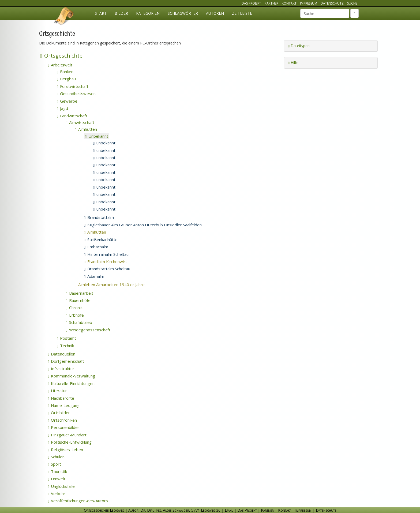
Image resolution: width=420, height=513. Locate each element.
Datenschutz (332, 3)
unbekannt (104, 143)
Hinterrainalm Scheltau (106, 254)
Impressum (309, 3)
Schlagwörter (183, 13)
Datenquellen (61, 354)
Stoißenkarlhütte (101, 239)
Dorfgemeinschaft (66, 361)
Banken (65, 72)
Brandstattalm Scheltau (107, 269)
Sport (54, 464)
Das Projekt (251, 3)
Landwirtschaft (72, 116)
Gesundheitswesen (76, 93)
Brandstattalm (99, 217)
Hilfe (293, 63)
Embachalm (96, 247)
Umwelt (57, 479)
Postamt (66, 338)
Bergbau (66, 79)
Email (229, 510)
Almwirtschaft (80, 122)
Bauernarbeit (80, 293)
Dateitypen (299, 46)
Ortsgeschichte (61, 56)
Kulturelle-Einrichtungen (71, 383)
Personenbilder (63, 427)
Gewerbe (67, 101)
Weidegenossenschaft (88, 330)
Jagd (62, 108)
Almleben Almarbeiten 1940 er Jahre (117, 284)
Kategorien (148, 13)
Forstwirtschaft (73, 86)
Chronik (74, 308)
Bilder (121, 13)
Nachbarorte (61, 398)
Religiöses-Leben (65, 450)
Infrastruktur (61, 369)
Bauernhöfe (78, 300)
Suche (352, 3)
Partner (271, 3)
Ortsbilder (59, 413)
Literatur (57, 391)
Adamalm (94, 276)
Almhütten (86, 129)
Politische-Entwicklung (70, 442)
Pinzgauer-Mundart (67, 435)
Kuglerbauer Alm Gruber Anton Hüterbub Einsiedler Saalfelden (143, 225)
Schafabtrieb (79, 322)
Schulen (56, 457)
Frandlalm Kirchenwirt (113, 261)
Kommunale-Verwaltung (71, 376)
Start (101, 13)
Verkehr (57, 493)
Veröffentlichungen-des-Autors (78, 501)
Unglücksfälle (61, 486)
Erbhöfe (75, 315)
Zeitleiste (242, 13)
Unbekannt (97, 136)
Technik (65, 346)
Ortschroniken (62, 420)
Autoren (215, 13)
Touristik (57, 471)
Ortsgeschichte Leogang (64, 17)
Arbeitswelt (60, 65)
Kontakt (289, 3)
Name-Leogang (64, 405)
